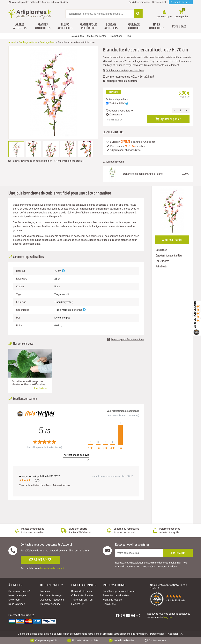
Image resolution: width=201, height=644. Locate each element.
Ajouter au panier (168, 119)
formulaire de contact (52, 568)
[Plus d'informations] (63, 271)
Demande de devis (181, 2)
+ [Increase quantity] (186, 110)
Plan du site (109, 604)
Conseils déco (162, 261)
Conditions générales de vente (119, 591)
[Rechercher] (138, 14)
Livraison (45, 591)
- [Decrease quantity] (175, 110)
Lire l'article (41, 388)
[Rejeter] (181, 634)
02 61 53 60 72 (40, 560)
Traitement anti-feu (82, 600)
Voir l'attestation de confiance (123, 411)
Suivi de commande (139, 2)
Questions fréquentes (52, 600)
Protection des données (116, 595)
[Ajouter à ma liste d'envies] (13, 55)
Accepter (173, 634)
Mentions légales (112, 600)
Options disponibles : (117, 99)
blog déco (169, 617)
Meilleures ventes (97, 36)
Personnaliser (158, 634)
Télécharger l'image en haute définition (32, 161)
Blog (128, 36)
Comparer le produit (43, 640)
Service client (159, 2)
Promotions (116, 36)
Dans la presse (17, 604)
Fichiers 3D (78, 604)
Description (161, 250)
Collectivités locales (82, 595)
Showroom (14, 600)
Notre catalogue (17, 595)
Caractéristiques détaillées (169, 256)
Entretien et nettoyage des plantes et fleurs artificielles (28, 383)
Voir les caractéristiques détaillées (124, 71)
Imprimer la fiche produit (70, 161)
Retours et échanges (51, 595)
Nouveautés (77, 36)
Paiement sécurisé (50, 604)
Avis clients (161, 266)
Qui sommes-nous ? (19, 591)
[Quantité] (180, 110)
